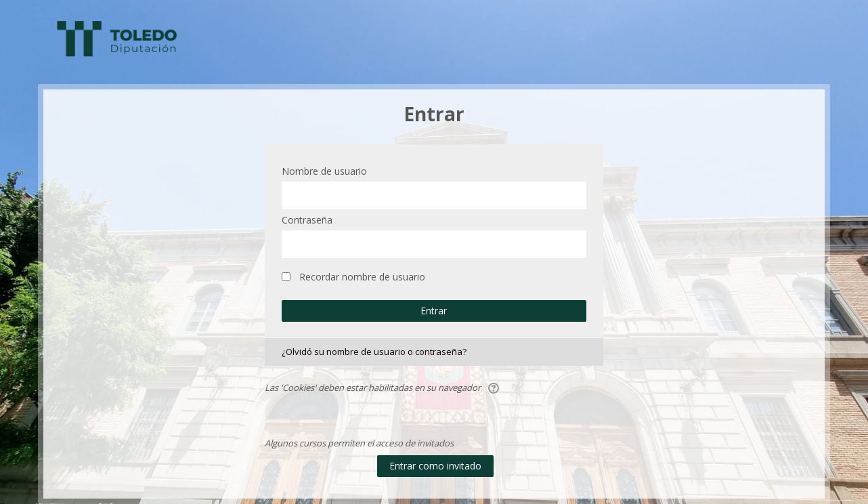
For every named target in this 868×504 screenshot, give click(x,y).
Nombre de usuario (324, 171)
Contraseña (307, 220)
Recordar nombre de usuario (362, 277)
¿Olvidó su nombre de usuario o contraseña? (374, 352)
